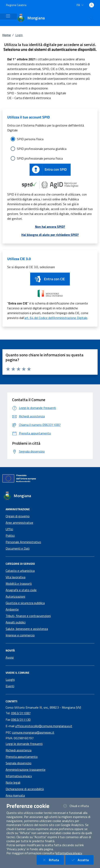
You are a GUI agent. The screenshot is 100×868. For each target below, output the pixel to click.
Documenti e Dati (18, 548)
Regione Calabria (16, 5)
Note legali (13, 782)
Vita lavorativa (15, 577)
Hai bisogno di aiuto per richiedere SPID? (50, 235)
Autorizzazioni (15, 596)
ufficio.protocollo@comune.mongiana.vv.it (44, 726)
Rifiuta (53, 860)
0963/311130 (21, 719)
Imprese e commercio (20, 635)
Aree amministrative (19, 523)
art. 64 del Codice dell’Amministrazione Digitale (56, 318)
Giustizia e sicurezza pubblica (25, 603)
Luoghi (10, 680)
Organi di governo (18, 516)
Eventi (10, 686)
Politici (10, 535)
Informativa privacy (19, 776)
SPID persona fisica (30, 139)
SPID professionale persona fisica (40, 158)
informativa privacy (69, 853)
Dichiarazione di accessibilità (25, 789)
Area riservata (15, 795)
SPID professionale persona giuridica (42, 149)
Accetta (82, 860)
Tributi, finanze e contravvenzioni (28, 616)
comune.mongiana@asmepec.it (33, 732)
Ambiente (12, 609)
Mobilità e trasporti (19, 584)
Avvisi (10, 657)
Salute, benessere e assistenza (27, 629)
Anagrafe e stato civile (21, 590)
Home (7, 35)
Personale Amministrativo (23, 542)
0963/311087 (21, 713)
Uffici (9, 529)
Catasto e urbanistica (20, 571)
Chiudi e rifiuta (78, 806)
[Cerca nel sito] (92, 18)
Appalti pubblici (16, 622)
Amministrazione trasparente (26, 770)
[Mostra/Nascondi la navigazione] (8, 16)
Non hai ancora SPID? (50, 227)
